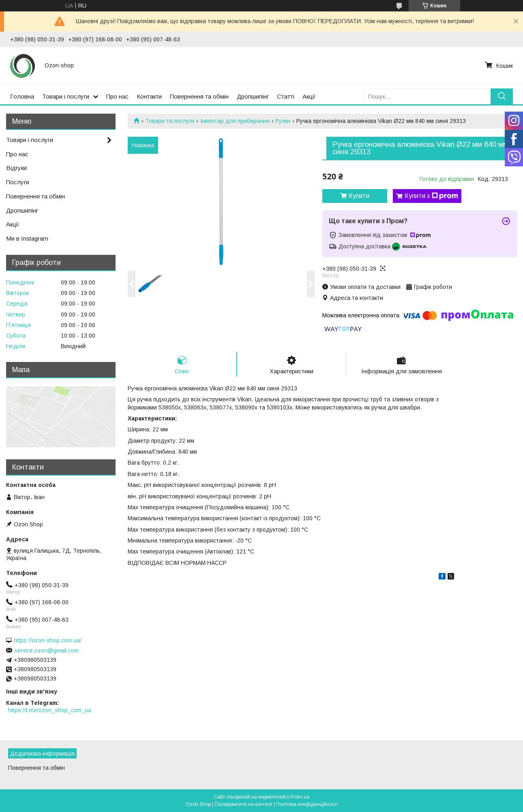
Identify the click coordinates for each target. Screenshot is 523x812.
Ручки (283, 121)
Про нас (117, 96)
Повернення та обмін (199, 96)
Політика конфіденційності (307, 804)
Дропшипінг (253, 96)
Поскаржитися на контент (243, 804)
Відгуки (16, 168)
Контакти (149, 96)
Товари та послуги (170, 121)
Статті (286, 96)
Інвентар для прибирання (235, 121)
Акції (309, 96)
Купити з (431, 196)
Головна (22, 96)
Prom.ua (300, 797)
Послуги (18, 182)
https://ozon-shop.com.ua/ (48, 640)
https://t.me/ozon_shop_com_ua (50, 710)
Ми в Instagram (27, 238)
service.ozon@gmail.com (46, 650)
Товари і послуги (66, 96)
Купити (359, 196)
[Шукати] (502, 96)
